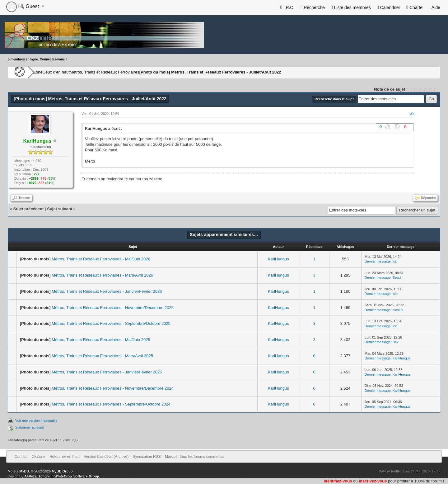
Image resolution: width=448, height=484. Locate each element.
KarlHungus (278, 259)
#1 (412, 114)
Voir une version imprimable (36, 420)
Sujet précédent (29, 209)
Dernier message (378, 261)
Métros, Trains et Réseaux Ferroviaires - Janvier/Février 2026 (107, 291)
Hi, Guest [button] (23, 6)
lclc (395, 261)
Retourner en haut (65, 457)
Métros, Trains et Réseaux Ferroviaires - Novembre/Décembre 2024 (113, 388)
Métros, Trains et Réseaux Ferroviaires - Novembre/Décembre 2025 (113, 308)
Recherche (313, 7)
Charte (414, 7)
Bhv (396, 342)
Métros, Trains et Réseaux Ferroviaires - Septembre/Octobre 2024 (111, 404)
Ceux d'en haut (76, 72)
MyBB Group (62, 471)
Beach (397, 278)
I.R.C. (287, 7)
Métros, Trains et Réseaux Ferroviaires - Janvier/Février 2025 (107, 372)
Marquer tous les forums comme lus (195, 457)
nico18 (398, 310)
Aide (434, 7)
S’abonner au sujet (30, 427)
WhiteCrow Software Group (77, 476)
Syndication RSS (147, 457)
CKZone (44, 72)
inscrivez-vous (373, 481)
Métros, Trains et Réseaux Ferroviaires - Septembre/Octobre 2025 (111, 323)
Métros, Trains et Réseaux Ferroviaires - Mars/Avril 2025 (102, 356)
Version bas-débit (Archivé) (106, 457)
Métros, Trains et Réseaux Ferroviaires (133, 72)
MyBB (24, 471)
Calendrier (389, 7)
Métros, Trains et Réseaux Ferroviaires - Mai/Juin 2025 (101, 340)
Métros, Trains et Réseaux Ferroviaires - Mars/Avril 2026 (102, 275)
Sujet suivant (60, 209)
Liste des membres (351, 7)
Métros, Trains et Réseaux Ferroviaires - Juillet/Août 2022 (240, 72)
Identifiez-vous (338, 481)
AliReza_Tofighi (37, 476)
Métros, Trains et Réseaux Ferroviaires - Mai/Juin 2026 (101, 259)
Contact (21, 457)
